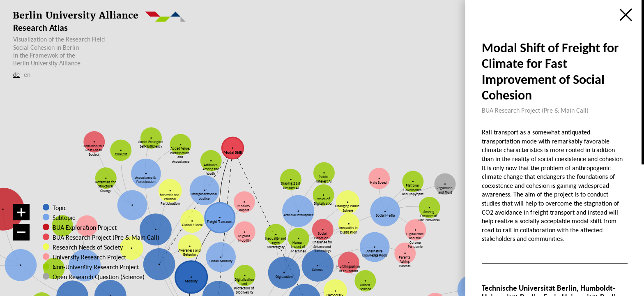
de (16, 74)
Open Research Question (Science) (91, 277)
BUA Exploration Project (85, 227)
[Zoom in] (21, 212)
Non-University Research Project (92, 267)
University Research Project (88, 257)
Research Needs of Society (87, 247)
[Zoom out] (21, 232)
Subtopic (64, 217)
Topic (60, 208)
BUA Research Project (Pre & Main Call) (106, 237)
